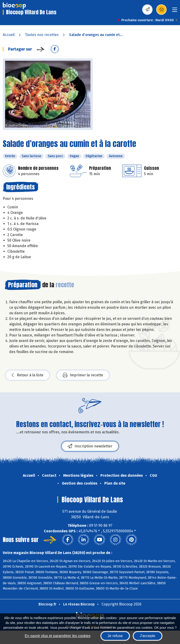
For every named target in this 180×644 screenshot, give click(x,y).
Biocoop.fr (47, 604)
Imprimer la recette (83, 375)
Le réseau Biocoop (79, 604)
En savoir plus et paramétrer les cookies (58, 636)
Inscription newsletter (90, 446)
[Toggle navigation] (175, 11)
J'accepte (148, 636)
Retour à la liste (27, 375)
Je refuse (115, 636)
